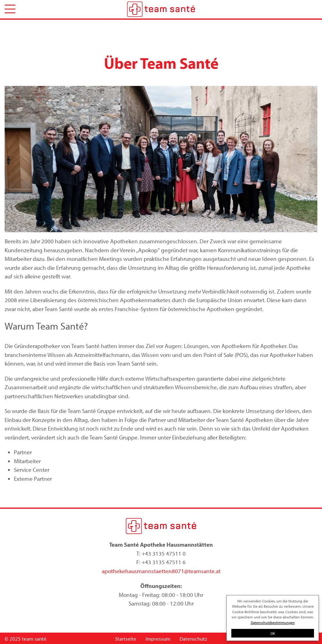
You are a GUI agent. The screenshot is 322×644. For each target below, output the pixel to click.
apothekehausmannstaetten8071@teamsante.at (161, 571)
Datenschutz (193, 639)
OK (273, 633)
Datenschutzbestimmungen (273, 622)
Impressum (158, 639)
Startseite (126, 639)
